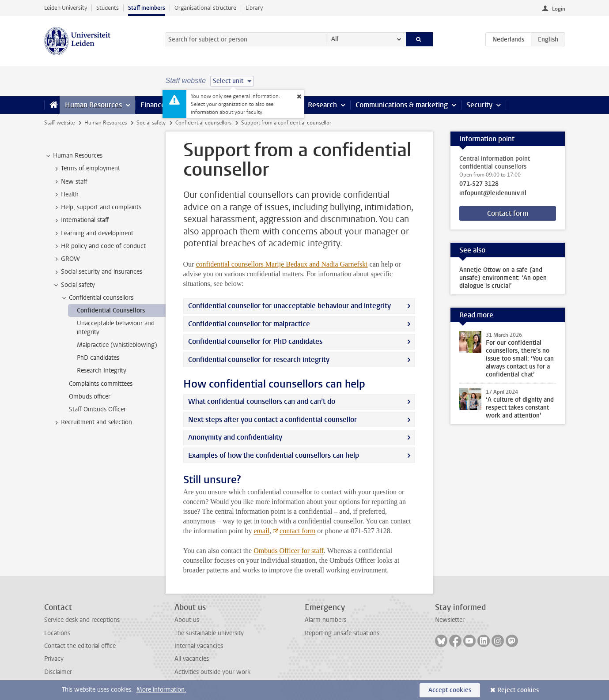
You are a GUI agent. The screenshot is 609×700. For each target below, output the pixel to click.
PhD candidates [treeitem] (98, 358)
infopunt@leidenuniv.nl (493, 193)
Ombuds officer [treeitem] (90, 397)
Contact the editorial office (80, 646)
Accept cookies (450, 690)
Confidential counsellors (203, 123)
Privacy (54, 659)
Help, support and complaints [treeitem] (97, 207)
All (335, 39)
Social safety (151, 123)
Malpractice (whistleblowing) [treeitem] (117, 345)
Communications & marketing (402, 105)
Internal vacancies (199, 646)
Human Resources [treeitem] (74, 156)
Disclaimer (58, 672)
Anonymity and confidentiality (235, 437)
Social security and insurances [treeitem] (97, 272)
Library (254, 8)
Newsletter (450, 620)
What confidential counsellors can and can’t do (262, 401)
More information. (161, 690)
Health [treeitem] (66, 195)
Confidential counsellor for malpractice (249, 324)
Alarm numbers (325, 620)
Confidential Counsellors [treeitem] (111, 310)
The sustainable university (209, 633)
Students (108, 8)
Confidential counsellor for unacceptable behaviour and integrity (289, 306)
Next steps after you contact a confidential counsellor (272, 420)
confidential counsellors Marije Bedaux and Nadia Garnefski (282, 264)
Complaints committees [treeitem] (101, 384)
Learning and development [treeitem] (93, 233)
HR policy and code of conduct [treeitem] (99, 246)
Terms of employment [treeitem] (86, 169)
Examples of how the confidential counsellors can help (274, 455)
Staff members (147, 8)
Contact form (508, 213)
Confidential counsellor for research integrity (259, 359)
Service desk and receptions (82, 620)
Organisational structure (205, 8)
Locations (57, 633)
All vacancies (192, 659)
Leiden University (66, 8)
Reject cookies (518, 690)
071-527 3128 (479, 184)
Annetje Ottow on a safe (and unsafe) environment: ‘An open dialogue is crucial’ (503, 278)
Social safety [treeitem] (74, 285)
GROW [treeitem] (66, 259)
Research (322, 105)
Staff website (59, 123)
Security (479, 105)
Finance (153, 105)
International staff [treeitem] (81, 220)
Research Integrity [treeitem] (102, 371)
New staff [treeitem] (70, 182)
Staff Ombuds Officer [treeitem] (97, 409)
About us (187, 620)
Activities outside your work (212, 672)
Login (559, 9)
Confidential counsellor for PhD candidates (255, 341)
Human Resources (93, 105)
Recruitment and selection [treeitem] (92, 422)
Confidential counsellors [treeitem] (97, 298)
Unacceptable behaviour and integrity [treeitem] (116, 327)
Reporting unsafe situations (342, 633)
